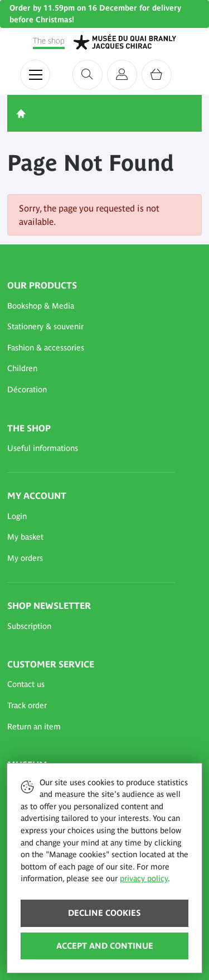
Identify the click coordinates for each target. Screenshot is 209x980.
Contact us (26, 684)
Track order (27, 705)
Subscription (29, 626)
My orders (25, 558)
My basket (25, 537)
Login (17, 516)
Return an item (34, 727)
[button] (91, 306)
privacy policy (144, 878)
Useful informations (43, 448)
